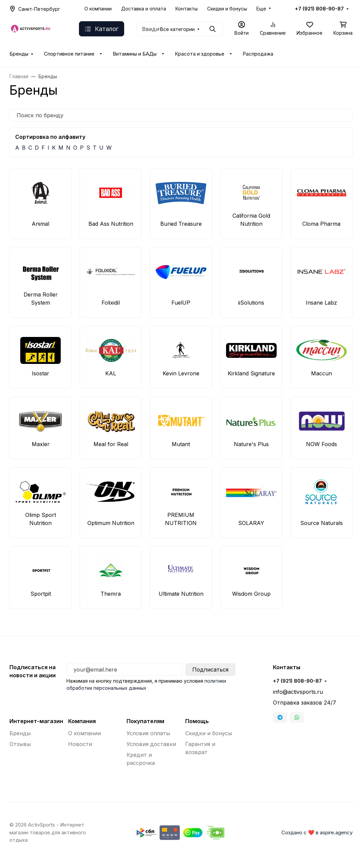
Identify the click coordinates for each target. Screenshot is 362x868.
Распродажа (258, 54)
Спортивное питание (69, 54)
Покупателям (145, 721)
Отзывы (20, 744)
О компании (98, 9)
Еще (261, 9)
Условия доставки (151, 744)
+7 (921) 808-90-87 (319, 9)
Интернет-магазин (36, 721)
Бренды (19, 54)
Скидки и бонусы (227, 9)
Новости (80, 744)
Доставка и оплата (144, 9)
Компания (82, 721)
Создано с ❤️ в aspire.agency (317, 833)
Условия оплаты (148, 733)
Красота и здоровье (200, 54)
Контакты (187, 9)
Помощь (197, 721)
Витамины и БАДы (135, 54)
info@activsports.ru (298, 692)
